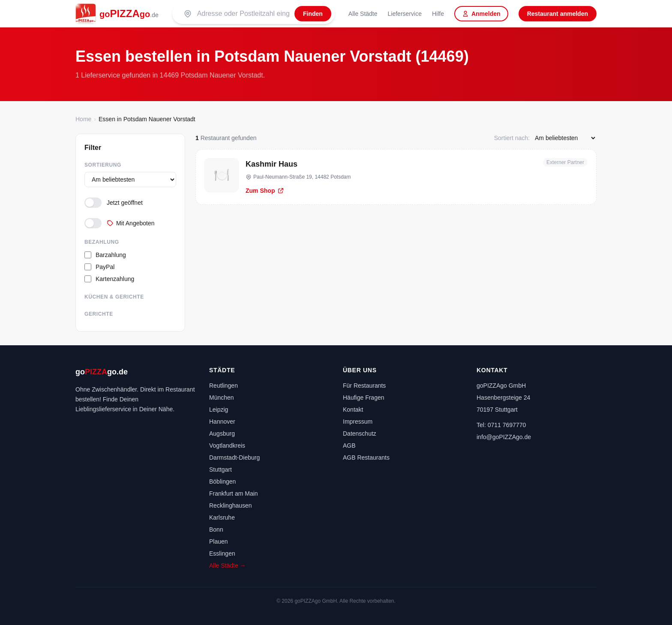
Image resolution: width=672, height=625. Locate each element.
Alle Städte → (228, 565)
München (222, 398)
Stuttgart (220, 469)
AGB (349, 446)
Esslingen (222, 553)
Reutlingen (223, 386)
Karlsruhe (222, 517)
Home (83, 119)
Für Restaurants (364, 386)
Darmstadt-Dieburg (234, 458)
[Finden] (313, 14)
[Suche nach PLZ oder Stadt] (243, 14)
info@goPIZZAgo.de (504, 437)
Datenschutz (360, 434)
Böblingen (222, 481)
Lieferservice (405, 14)
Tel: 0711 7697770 (501, 425)
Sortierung (103, 165)
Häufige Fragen (364, 398)
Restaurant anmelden (558, 14)
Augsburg (222, 434)
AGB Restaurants (366, 458)
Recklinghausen (231, 505)
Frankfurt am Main (234, 493)
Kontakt (353, 410)
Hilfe (438, 14)
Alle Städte (363, 14)
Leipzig (219, 410)
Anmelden (481, 14)
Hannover (222, 422)
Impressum (358, 422)
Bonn (216, 529)
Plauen (219, 541)
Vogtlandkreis (227, 446)
